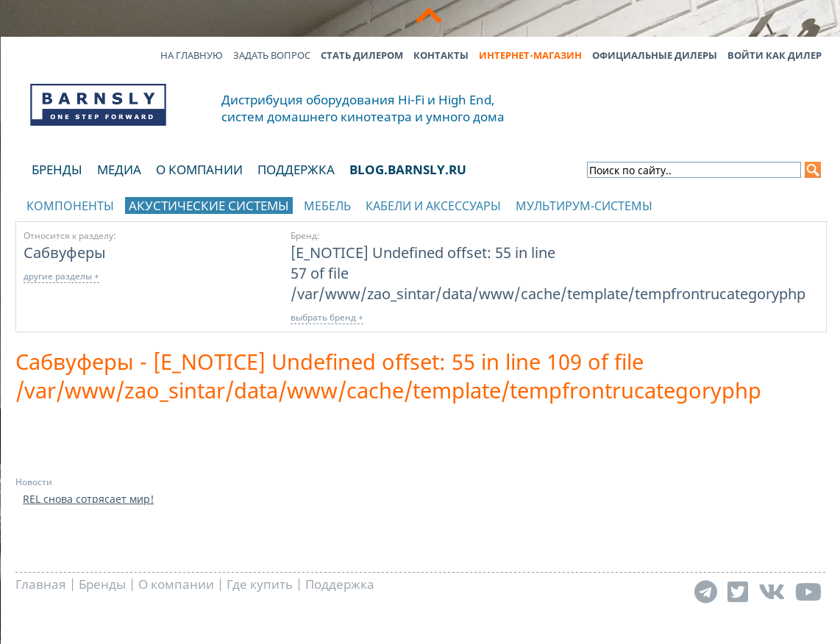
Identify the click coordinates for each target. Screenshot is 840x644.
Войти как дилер (775, 55)
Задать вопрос (272, 55)
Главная (41, 584)
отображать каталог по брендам (733, 203)
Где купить (260, 584)
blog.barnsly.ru (408, 169)
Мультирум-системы (584, 206)
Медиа (119, 169)
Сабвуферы (65, 252)
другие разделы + (61, 276)
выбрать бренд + (327, 317)
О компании (199, 169)
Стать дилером (362, 55)
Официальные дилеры (655, 55)
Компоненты (70, 206)
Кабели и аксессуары (433, 206)
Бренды (57, 169)
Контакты (441, 55)
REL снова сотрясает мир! (88, 499)
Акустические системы (209, 205)
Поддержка (296, 169)
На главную (192, 55)
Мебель (327, 206)
